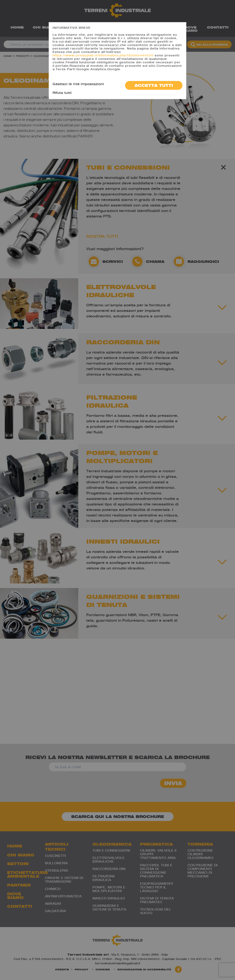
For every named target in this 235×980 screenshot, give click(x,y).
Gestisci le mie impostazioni (78, 84)
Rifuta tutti (62, 93)
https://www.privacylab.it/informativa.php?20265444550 (103, 55)
